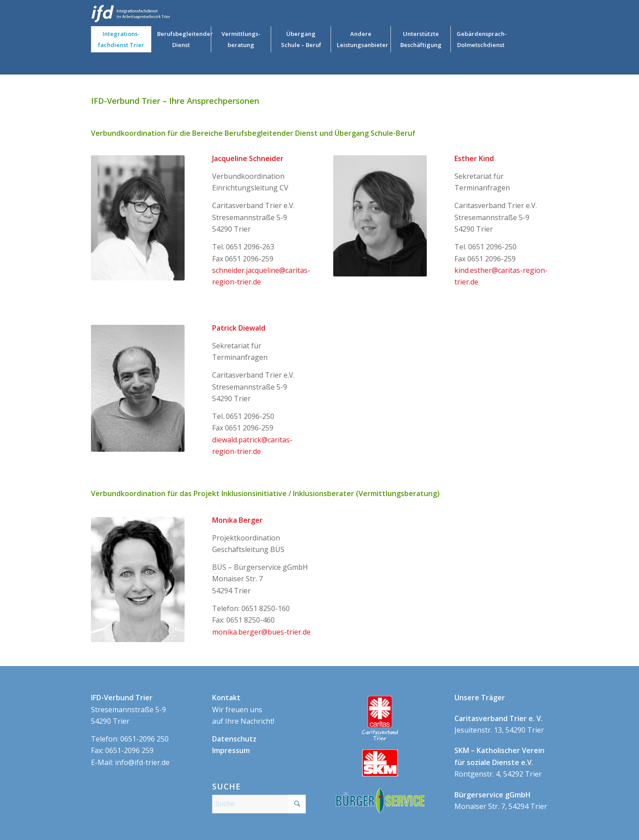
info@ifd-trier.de (142, 762)
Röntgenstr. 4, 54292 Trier (499, 762)
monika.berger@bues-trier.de (261, 632)
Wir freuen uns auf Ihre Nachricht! (243, 709)
